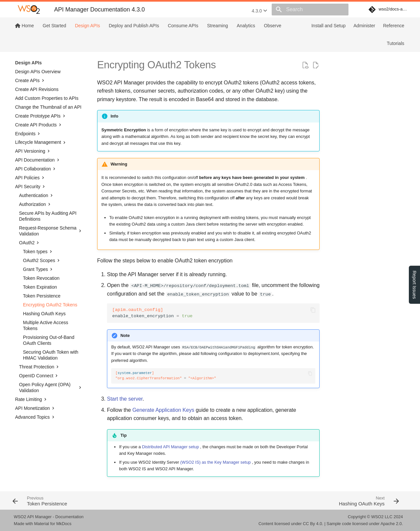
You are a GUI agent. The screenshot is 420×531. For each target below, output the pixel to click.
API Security (31, 187)
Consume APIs (183, 26)
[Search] (310, 10)
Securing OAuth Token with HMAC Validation (51, 355)
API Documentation (38, 160)
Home (24, 26)
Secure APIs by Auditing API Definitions (48, 216)
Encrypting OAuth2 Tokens (50, 305)
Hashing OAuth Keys (44, 314)
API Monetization (35, 408)
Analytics (246, 26)
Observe (273, 26)
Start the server (125, 399)
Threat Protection (40, 367)
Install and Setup (328, 26)
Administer (364, 26)
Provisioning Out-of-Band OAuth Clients (49, 340)
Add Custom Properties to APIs (47, 98)
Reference (394, 26)
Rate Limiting (31, 399)
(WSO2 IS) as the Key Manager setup (215, 462)
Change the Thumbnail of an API (48, 107)
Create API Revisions (37, 89)
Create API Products (39, 125)
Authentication (37, 195)
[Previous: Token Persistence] (109, 500)
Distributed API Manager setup (171, 447)
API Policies (30, 178)
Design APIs (87, 26)
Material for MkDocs (53, 524)
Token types (38, 252)
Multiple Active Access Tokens (46, 325)
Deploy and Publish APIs (134, 26)
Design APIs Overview (38, 72)
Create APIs (30, 80)
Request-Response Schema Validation (51, 231)
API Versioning (33, 151)
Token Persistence (42, 296)
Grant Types (38, 269)
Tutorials (396, 43)
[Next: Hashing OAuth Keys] (308, 500)
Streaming (218, 26)
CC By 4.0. (313, 524)
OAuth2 (30, 243)
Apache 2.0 (391, 524)
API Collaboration (36, 169)
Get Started (54, 26)
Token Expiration (40, 287)
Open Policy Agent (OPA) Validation (51, 387)
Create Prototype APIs (41, 116)
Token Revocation (41, 278)
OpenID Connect (39, 376)
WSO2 (377, 517)
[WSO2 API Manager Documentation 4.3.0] (29, 10)
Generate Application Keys (163, 410)
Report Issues (414, 285)
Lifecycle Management (41, 143)
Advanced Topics (35, 417)
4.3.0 (259, 11)
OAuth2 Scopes (42, 260)
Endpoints (28, 134)
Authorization (35, 204)
